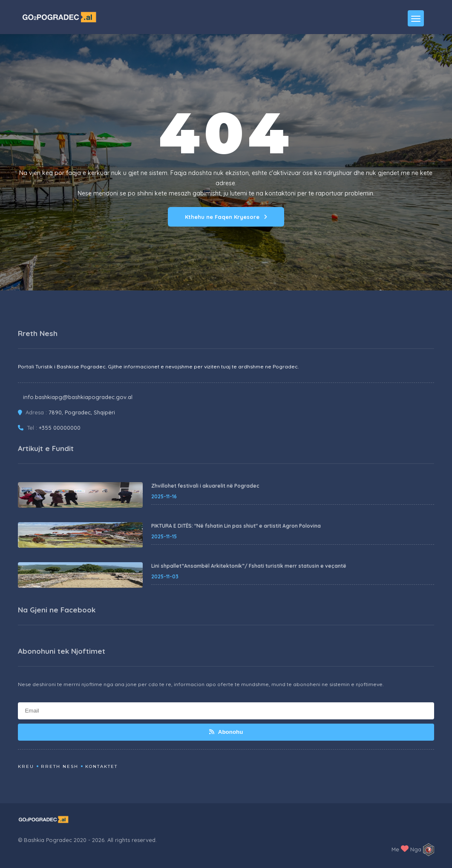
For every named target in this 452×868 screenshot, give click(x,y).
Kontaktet (101, 766)
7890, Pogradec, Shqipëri (82, 412)
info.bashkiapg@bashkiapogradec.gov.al (78, 397)
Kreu (26, 766)
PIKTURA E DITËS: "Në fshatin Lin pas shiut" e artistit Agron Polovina (236, 526)
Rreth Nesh (60, 766)
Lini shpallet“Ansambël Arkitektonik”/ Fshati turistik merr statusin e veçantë (249, 566)
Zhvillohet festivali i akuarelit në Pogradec (205, 486)
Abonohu (226, 732)
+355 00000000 (60, 428)
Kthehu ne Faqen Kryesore (226, 217)
